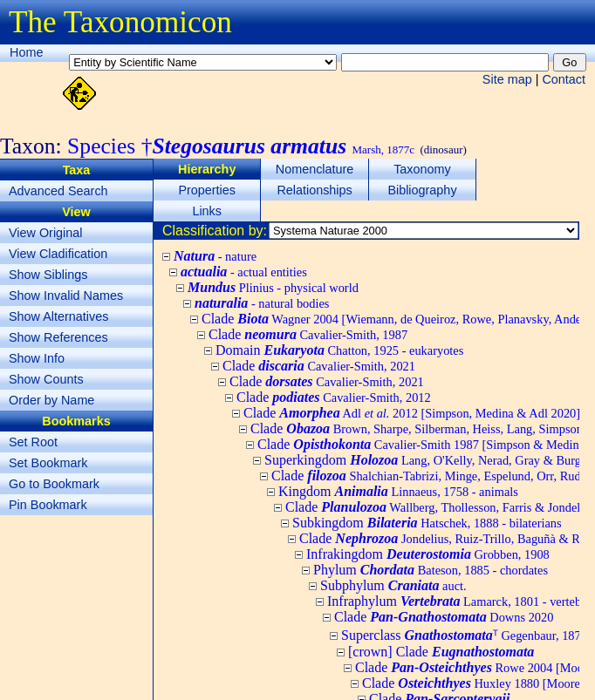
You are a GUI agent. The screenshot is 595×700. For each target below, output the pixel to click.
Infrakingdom (428, 554)
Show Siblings (48, 275)
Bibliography (422, 190)
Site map (507, 79)
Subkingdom (427, 523)
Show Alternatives (58, 316)
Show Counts (46, 379)
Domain (339, 350)
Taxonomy (422, 169)
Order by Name (51, 400)
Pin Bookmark (48, 505)
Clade (308, 334)
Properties (207, 190)
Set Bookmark (48, 463)
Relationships (314, 190)
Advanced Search (58, 191)
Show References (58, 337)
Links (207, 211)
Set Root (33, 442)
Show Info (37, 358)
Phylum (431, 570)
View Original (46, 233)
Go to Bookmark (54, 484)
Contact (564, 79)
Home (26, 52)
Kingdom (398, 491)
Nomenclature (315, 169)
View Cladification (58, 254)
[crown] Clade (441, 652)
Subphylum (393, 585)
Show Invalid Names (66, 296)
